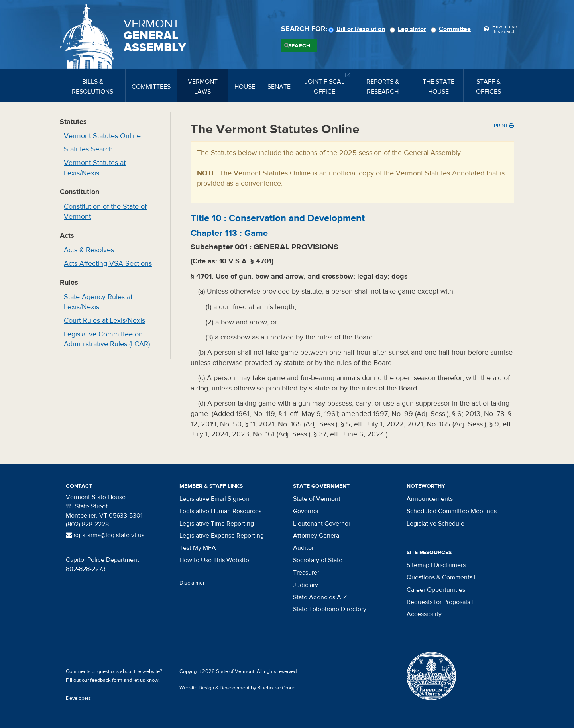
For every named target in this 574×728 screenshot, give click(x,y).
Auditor (303, 548)
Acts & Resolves (89, 250)
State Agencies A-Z (320, 597)
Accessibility (424, 614)
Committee (452, 29)
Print (504, 126)
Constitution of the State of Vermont (105, 212)
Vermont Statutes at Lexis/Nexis (95, 168)
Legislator (409, 29)
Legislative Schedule (435, 524)
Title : (278, 218)
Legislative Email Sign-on (214, 499)
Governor (306, 511)
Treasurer (306, 573)
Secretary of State (318, 560)
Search (299, 46)
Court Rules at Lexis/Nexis (104, 321)
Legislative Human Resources (220, 511)
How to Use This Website (214, 560)
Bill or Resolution (358, 29)
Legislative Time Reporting (217, 524)
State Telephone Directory (330, 609)
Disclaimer (192, 583)
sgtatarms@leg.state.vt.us (105, 535)
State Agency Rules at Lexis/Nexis (98, 302)
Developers (78, 698)
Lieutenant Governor (322, 524)
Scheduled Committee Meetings (452, 511)
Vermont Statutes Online (102, 136)
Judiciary (306, 585)
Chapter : (229, 233)
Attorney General (317, 536)
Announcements (430, 499)
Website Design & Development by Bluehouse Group (237, 688)
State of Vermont (317, 499)
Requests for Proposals (438, 602)
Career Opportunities (436, 590)
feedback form (106, 680)
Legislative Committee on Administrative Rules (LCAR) (107, 339)
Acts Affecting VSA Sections (108, 264)
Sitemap (418, 565)
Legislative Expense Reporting (222, 536)
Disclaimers (450, 565)
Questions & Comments (439, 577)
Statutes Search (88, 149)
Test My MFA (198, 548)
